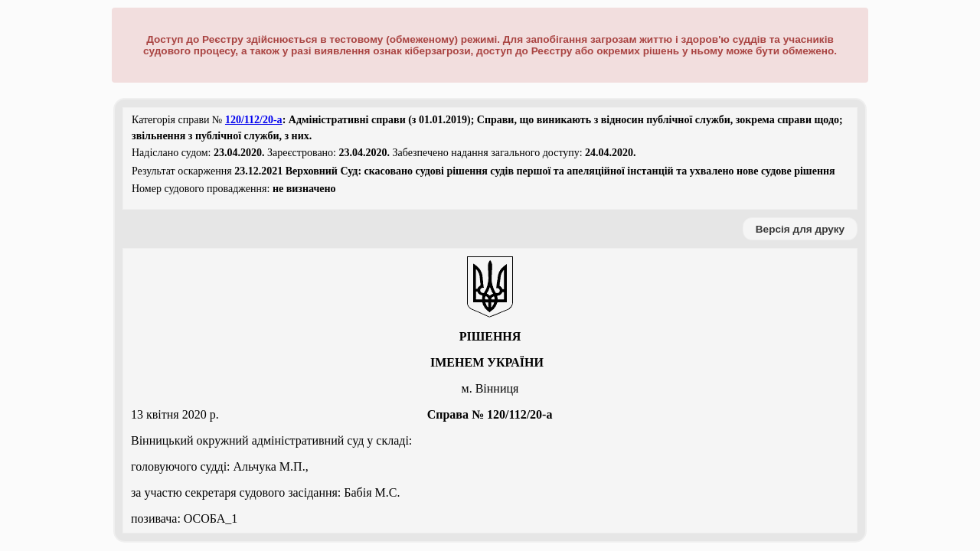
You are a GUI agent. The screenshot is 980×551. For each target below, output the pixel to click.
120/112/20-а (254, 120)
